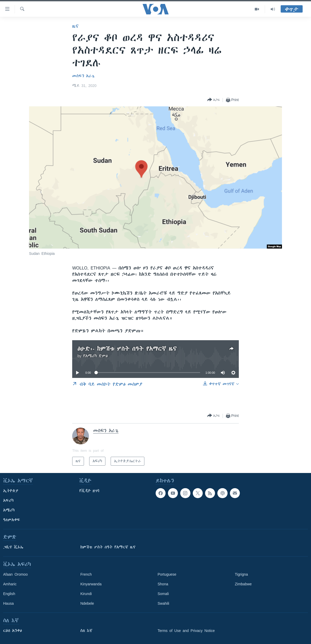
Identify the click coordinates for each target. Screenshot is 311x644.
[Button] (214, 100)
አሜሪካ (9, 510)
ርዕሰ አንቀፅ (13, 631)
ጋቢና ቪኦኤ (13, 547)
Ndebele (87, 603)
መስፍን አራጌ (83, 76)
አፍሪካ (8, 500)
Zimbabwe (243, 584)
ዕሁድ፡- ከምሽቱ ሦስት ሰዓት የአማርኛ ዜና (127, 349)
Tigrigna (241, 574)
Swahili (163, 603)
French (86, 574)
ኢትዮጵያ (11, 491)
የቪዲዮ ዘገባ (89, 491)
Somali (163, 594)
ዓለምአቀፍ (12, 520)
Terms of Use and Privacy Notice (186, 631)
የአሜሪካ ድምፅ (95, 356)
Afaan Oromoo (15, 574)
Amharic (10, 584)
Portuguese (167, 574)
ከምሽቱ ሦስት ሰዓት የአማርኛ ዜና (108, 547)
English (9, 594)
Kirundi (86, 594)
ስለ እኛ (86, 631)
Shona (163, 584)
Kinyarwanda (91, 584)
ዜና (75, 26)
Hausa (8, 603)
